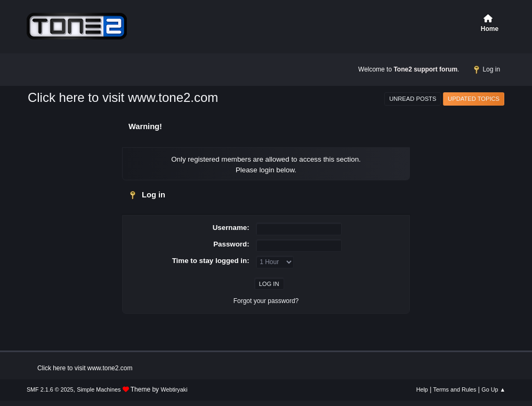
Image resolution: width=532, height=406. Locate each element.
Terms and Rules (455, 389)
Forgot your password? (266, 301)
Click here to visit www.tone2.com (123, 97)
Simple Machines (99, 389)
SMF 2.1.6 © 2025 (50, 389)
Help (422, 389)
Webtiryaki (174, 389)
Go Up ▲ (493, 389)
